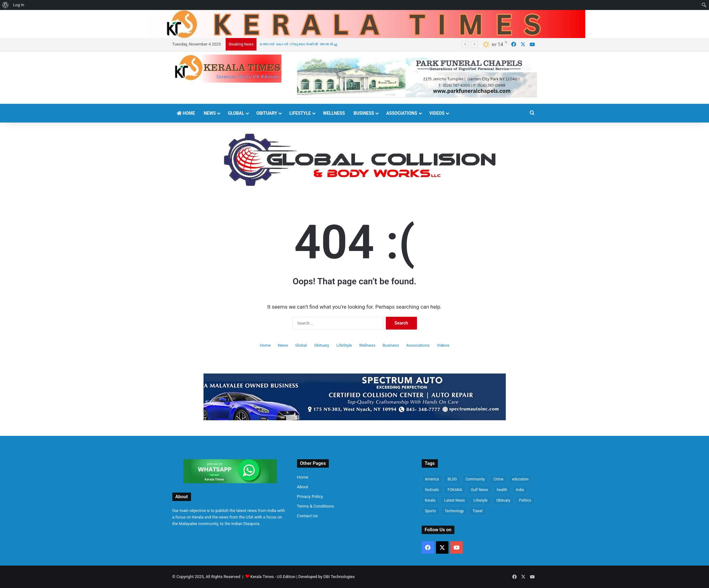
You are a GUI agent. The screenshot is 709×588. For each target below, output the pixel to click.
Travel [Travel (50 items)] (477, 511)
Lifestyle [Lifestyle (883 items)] (481, 500)
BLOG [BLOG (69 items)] (452, 479)
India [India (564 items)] (520, 490)
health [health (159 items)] (502, 490)
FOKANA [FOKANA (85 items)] (455, 490)
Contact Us (307, 516)
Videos (437, 113)
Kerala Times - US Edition (273, 577)
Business (364, 113)
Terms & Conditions (316, 506)
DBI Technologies (339, 577)
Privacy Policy (310, 496)
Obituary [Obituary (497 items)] (503, 500)
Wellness (334, 113)
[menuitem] (5, 5)
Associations (402, 113)
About (303, 487)
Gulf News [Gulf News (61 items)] (479, 490)
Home (186, 113)
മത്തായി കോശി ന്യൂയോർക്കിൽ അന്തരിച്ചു (299, 44)
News (210, 113)
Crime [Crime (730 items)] (498, 479)
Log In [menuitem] (19, 5)
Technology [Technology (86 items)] (454, 511)
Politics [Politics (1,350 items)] (525, 500)
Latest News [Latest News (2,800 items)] (455, 500)
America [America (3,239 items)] (432, 479)
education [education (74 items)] (520, 479)
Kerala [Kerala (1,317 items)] (430, 500)
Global (236, 113)
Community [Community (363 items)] (475, 479)
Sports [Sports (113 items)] (431, 511)
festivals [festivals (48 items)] (432, 490)
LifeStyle (300, 113)
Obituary (267, 113)
